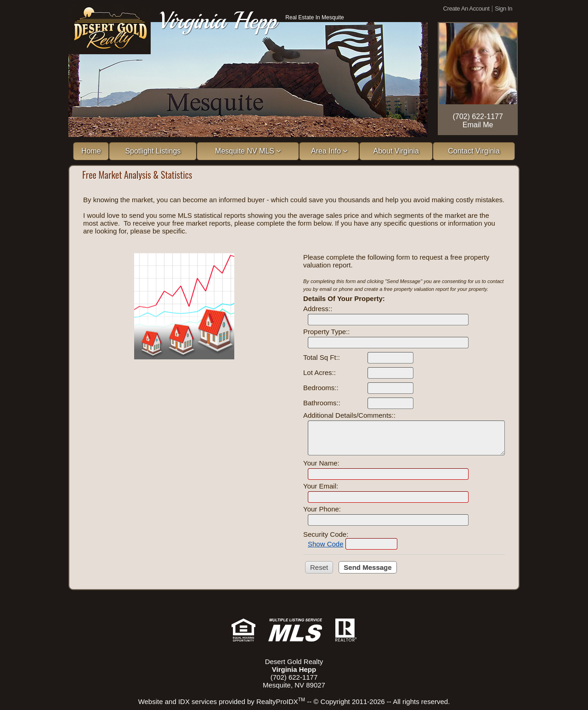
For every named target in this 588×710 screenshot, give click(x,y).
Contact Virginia (474, 151)
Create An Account (466, 9)
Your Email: (321, 486)
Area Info (329, 151)
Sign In (503, 9)
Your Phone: (322, 509)
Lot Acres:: (319, 372)
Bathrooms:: (322, 403)
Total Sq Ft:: (322, 357)
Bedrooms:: (321, 388)
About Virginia (396, 151)
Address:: (318, 309)
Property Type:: (326, 332)
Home (91, 151)
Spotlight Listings (153, 151)
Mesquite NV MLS (248, 151)
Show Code (326, 544)
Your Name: (321, 463)
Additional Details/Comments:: (349, 415)
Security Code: (326, 534)
